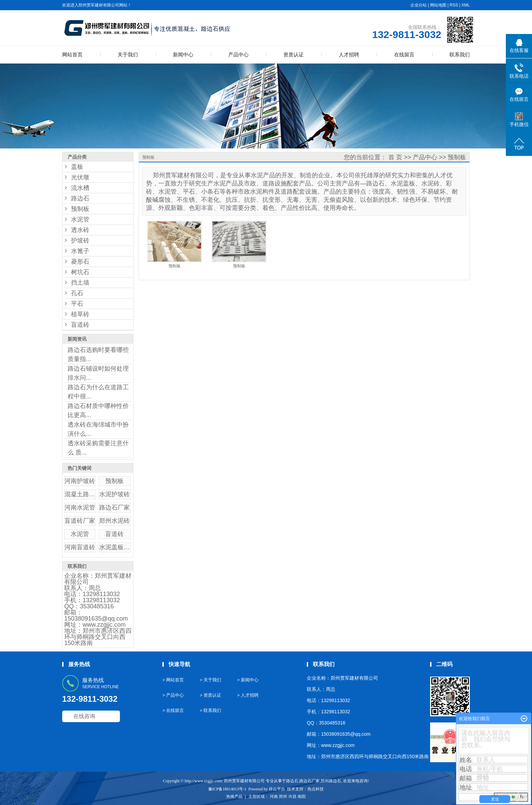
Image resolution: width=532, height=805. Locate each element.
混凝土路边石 (83, 494)
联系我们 (460, 55)
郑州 (283, 797)
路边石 (80, 198)
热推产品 (234, 797)
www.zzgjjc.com (104, 625)
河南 (274, 797)
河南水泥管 (80, 507)
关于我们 (128, 55)
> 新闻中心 (248, 680)
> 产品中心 (173, 695)
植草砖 (80, 314)
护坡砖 (80, 240)
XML (466, 5)
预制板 (80, 209)
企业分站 (419, 5)
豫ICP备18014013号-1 (227, 789)
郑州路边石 (331, 781)
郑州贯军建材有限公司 (98, 579)
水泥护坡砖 (114, 494)
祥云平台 (277, 789)
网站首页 (72, 55)
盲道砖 (80, 325)
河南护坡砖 (80, 481)
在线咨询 (84, 716)
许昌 (292, 797)
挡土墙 (80, 283)
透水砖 (80, 230)
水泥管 (80, 219)
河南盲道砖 (80, 547)
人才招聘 (349, 55)
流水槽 (80, 188)
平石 (77, 304)
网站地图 (438, 5)
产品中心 (238, 55)
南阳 (302, 797)
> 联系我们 (210, 710)
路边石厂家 (114, 507)
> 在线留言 (173, 710)
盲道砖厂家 (80, 521)
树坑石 (80, 272)
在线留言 (404, 55)
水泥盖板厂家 (118, 547)
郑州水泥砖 (114, 521)
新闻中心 (183, 55)
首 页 (395, 157)
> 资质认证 (210, 695)
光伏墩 (80, 177)
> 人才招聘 (248, 695)
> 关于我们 (210, 680)
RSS (454, 5)
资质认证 (294, 55)
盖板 (77, 167)
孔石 (77, 293)
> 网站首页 (173, 680)
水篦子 (80, 251)
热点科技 (316, 789)
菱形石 (80, 262)
